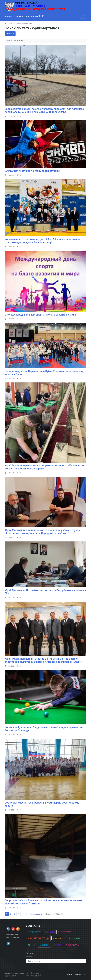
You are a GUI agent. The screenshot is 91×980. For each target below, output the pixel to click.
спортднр (58, 945)
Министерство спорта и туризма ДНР (14, 975)
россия (32, 945)
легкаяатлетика (65, 932)
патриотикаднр (74, 938)
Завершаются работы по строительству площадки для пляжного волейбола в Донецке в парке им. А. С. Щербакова (44, 110)
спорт (45, 945)
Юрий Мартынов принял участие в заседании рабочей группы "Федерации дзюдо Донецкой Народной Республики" (43, 532)
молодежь (58, 938)
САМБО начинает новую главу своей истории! (32, 171)
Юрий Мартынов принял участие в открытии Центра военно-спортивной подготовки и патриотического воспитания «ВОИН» (43, 660)
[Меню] (83, 16)
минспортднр (39, 938)
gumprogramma (35, 932)
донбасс (50, 932)
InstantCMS (36, 976)
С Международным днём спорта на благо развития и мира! (41, 315)
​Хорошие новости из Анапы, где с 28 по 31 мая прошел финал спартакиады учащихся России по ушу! (42, 241)
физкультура (73, 945)
